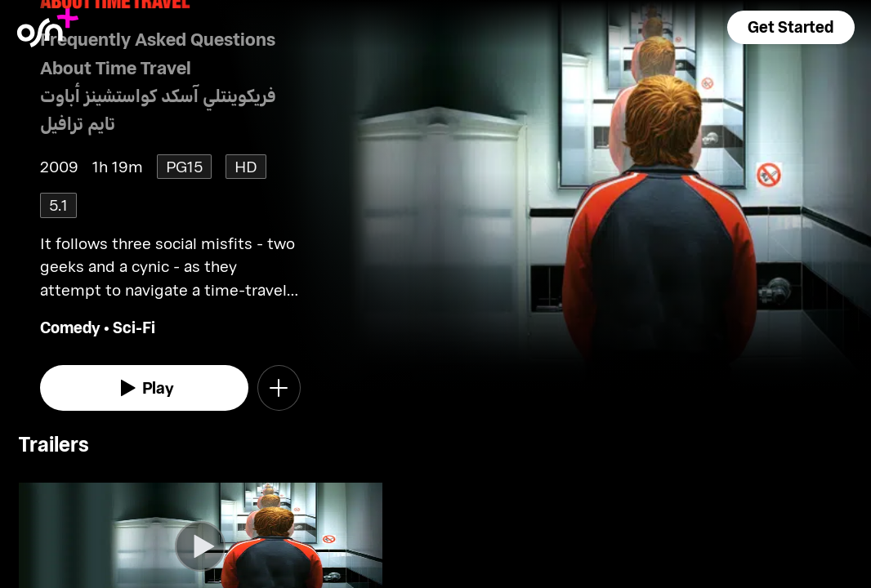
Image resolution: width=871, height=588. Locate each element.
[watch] (144, 388)
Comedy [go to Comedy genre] (70, 327)
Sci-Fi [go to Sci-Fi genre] (134, 327)
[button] (791, 27)
